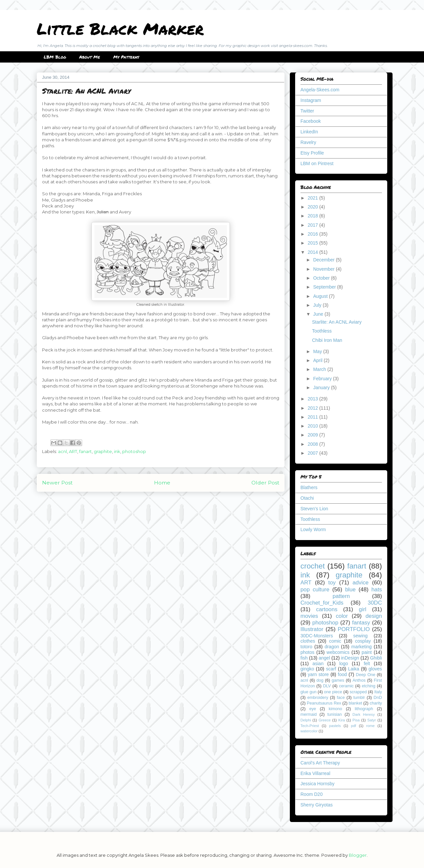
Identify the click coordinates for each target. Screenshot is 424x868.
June (319, 314)
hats (377, 590)
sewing (360, 636)
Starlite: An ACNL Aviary (337, 322)
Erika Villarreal (315, 773)
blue (350, 590)
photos (307, 652)
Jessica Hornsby (318, 784)
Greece (325, 720)
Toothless (322, 331)
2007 (314, 453)
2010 (314, 426)
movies (309, 616)
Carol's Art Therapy (320, 763)
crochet (313, 566)
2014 (314, 252)
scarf (331, 669)
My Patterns (126, 57)
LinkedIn (309, 132)
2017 (314, 225)
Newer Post (57, 483)
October (322, 278)
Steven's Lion (314, 509)
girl (362, 609)
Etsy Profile (312, 153)
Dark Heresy (364, 714)
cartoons (327, 609)
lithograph (364, 709)
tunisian (334, 714)
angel (324, 658)
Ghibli (376, 658)
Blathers (309, 487)
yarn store (318, 674)
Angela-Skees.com (320, 90)
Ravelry (308, 142)
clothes (308, 641)
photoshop (134, 451)
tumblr (359, 698)
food (342, 674)
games (338, 680)
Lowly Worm (313, 529)
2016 (314, 234)
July (318, 305)
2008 (314, 444)
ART (73, 451)
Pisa (356, 720)
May (318, 351)
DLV (327, 686)
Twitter (307, 111)
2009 (314, 435)
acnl (62, 451)
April (318, 360)
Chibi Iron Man (327, 340)
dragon (332, 647)
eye (313, 709)
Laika (354, 669)
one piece (333, 692)
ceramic (346, 686)
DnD (378, 698)
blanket (356, 703)
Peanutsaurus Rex (324, 703)
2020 (314, 207)
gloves (375, 669)
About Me (90, 57)
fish (304, 658)
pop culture (315, 590)
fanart (85, 451)
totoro (306, 647)
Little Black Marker (120, 28)
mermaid (309, 714)
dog (320, 680)
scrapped (358, 692)
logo (344, 663)
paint (367, 652)
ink (117, 451)
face (341, 698)
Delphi (306, 720)
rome (370, 726)
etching (369, 686)
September (325, 287)
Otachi (307, 498)
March (320, 369)
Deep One (366, 675)
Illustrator (312, 629)
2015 (314, 243)
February (323, 379)
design (374, 616)
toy (332, 583)
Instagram (311, 100)
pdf (353, 726)
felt (367, 663)
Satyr (372, 720)
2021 (314, 198)
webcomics (338, 652)
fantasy (361, 623)
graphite (103, 451)
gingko (307, 669)
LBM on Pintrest (317, 163)
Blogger (358, 855)
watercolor (309, 731)
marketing (362, 647)
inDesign (350, 658)
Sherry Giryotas (317, 805)
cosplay (363, 641)
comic (335, 641)
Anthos (359, 680)
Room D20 (312, 794)
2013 (314, 399)
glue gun (308, 692)
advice (361, 583)
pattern (341, 596)
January (322, 388)
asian (318, 663)
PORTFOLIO (354, 629)
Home (162, 483)
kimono (335, 709)
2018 (314, 216)
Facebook (311, 121)
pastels (335, 726)
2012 (314, 408)
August (321, 296)
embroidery (318, 698)
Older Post (265, 483)
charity (376, 703)
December (324, 260)
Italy (378, 692)
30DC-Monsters (317, 636)
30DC (375, 603)
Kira (342, 720)
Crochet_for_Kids (322, 603)
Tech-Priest (310, 726)
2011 (314, 417)
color (342, 616)
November (324, 269)
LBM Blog (55, 57)
